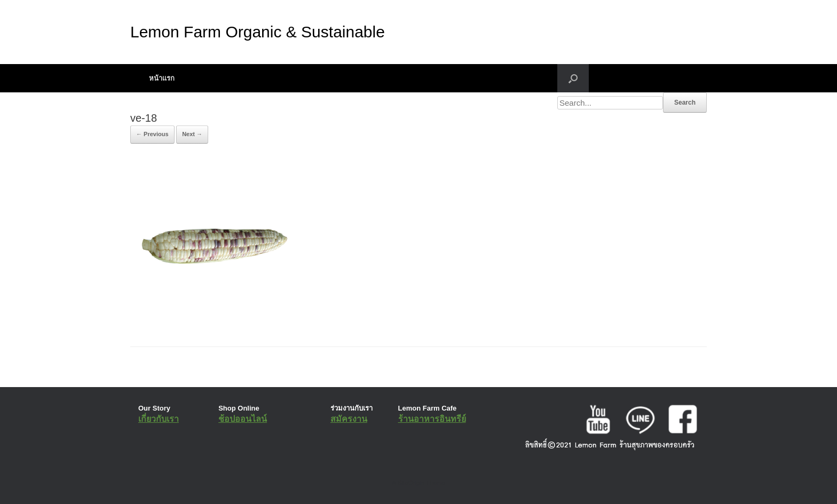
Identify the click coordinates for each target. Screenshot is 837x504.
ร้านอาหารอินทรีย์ (432, 419)
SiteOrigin (411, 483)
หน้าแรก (162, 78)
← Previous (152, 134)
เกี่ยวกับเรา (159, 419)
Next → (192, 134)
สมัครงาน (349, 419)
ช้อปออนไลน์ (243, 419)
